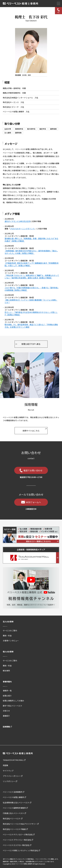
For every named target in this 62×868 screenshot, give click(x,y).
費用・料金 (7, 636)
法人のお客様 (8, 622)
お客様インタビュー (11, 641)
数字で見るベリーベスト (13, 706)
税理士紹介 (7, 696)
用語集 (5, 765)
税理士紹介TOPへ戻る (31, 344)
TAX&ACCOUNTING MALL (13, 760)
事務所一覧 (7, 691)
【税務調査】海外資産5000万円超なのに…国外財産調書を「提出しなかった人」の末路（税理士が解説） (31, 252)
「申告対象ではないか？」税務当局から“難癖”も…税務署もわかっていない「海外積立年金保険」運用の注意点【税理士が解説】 (32, 277)
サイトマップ (8, 771)
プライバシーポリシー (12, 776)
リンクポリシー (9, 781)
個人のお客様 (8, 652)
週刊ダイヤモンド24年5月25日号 (18, 221)
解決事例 (6, 671)
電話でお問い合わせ (33, 470)
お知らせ (6, 711)
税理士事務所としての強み (13, 701)
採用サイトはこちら (31, 431)
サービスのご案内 (10, 631)
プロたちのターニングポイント (22, 229)
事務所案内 (7, 682)
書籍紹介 (6, 716)
